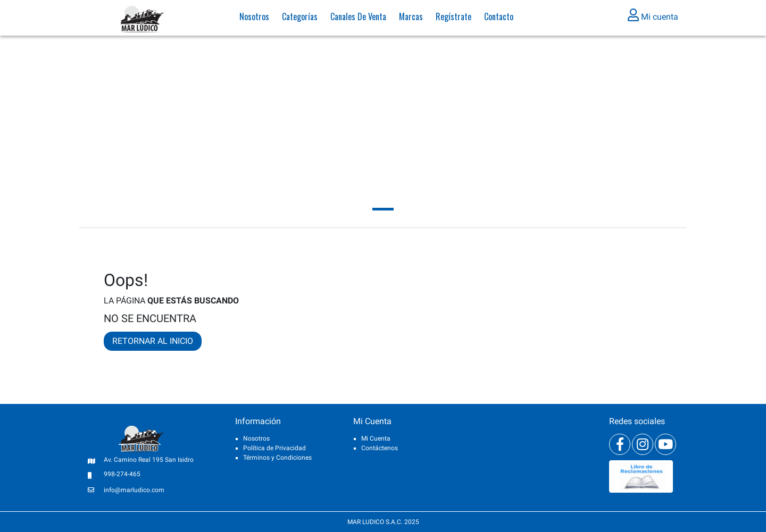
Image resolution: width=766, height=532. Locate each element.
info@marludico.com (134, 490)
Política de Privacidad (274, 448)
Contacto (499, 19)
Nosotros (254, 19)
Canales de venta (358, 19)
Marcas (411, 19)
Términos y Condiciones (277, 458)
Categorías (300, 19)
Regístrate (453, 19)
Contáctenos (380, 448)
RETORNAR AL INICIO (153, 341)
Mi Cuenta (376, 438)
